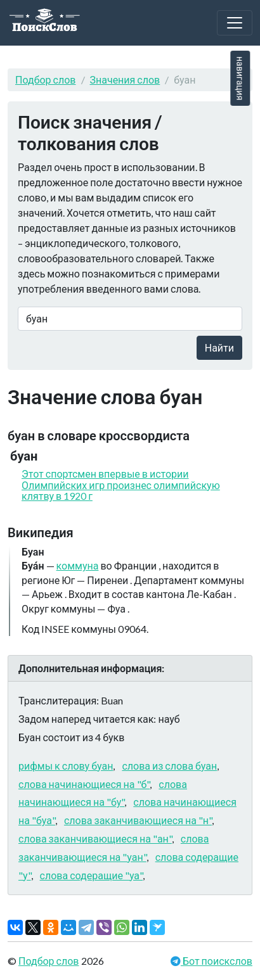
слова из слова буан (169, 766)
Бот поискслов (217, 961)
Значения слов (125, 80)
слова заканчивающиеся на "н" (138, 820)
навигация (240, 78)
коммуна (78, 565)
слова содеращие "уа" (91, 875)
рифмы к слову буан (66, 766)
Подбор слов (46, 80)
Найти (219, 347)
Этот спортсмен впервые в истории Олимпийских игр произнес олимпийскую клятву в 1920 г (121, 485)
